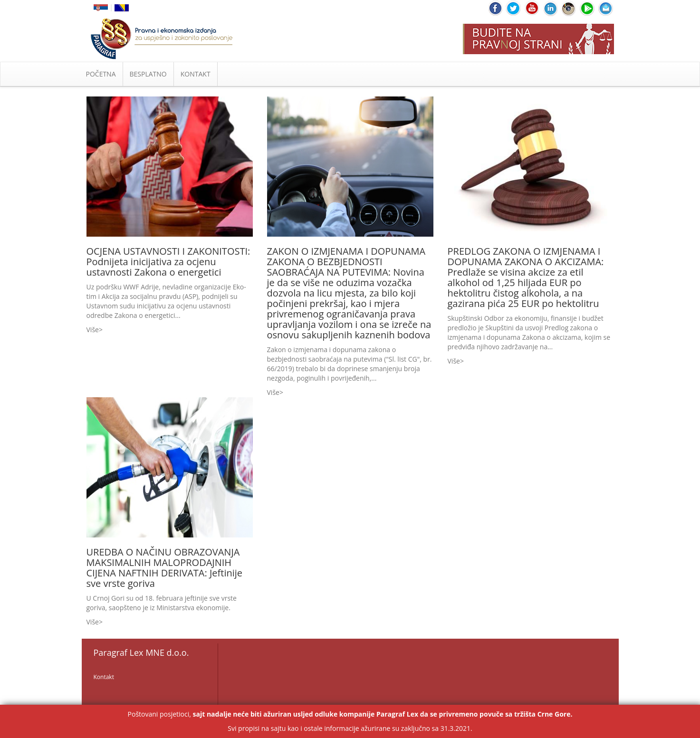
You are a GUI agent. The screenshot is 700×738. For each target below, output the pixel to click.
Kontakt (104, 677)
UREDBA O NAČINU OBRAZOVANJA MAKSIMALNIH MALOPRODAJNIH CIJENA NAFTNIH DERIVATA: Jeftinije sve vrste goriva (165, 568)
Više (93, 330)
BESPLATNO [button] (148, 74)
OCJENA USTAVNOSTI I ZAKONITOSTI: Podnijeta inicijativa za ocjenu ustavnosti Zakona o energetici (168, 262)
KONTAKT (196, 74)
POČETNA (101, 74)
